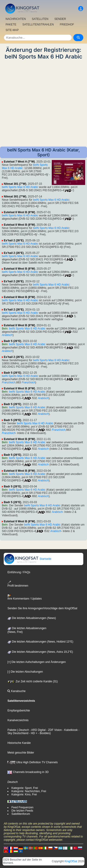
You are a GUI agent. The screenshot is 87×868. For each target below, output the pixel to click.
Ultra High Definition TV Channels (33, 762)
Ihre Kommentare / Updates (24, 597)
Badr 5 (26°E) (12, 341)
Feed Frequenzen (22, 807)
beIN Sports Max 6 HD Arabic (20, 187)
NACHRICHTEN (16, 19)
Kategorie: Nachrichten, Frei (29, 791)
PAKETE (11, 25)
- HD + (33, 733)
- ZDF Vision (54, 730)
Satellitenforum (21, 814)
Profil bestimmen (18, 584)
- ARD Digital (37, 730)
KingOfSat (71, 861)
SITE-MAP (12, 30)
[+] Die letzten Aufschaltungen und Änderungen (37, 662)
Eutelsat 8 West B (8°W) (19, 212)
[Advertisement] (43, 103)
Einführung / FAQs (19, 572)
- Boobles (44, 733)
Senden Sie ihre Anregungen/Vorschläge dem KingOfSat (42, 608)
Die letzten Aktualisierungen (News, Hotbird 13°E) (40, 642)
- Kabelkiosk (70, 730)
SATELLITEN (40, 19)
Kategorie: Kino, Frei (24, 794)
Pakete (12, 730)
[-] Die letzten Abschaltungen (25, 672)
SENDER (60, 19)
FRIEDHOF (67, 25)
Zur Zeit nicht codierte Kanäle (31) (33, 681)
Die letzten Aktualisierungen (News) (32, 618)
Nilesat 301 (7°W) (15, 184)
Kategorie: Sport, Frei (25, 788)
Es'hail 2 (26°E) (14, 240)
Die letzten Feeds (22, 811)
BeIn (5, 329)
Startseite (28, 559)
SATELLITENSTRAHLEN (38, 25)
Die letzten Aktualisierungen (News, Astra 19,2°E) (40, 652)
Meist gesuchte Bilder (21, 753)
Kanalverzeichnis (18, 720)
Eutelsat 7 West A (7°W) (19, 162)
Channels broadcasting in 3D (28, 772)
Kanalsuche (16, 691)
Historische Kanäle (19, 743)
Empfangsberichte (19, 711)
